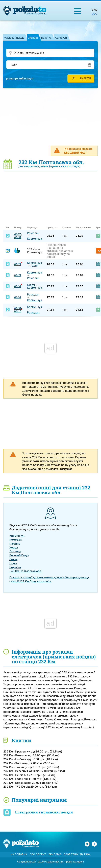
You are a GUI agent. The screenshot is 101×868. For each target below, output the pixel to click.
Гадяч (34, 266)
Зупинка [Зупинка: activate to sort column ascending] (67, 227)
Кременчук (34, 238)
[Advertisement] (52, 117)
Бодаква (15, 567)
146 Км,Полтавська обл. (26, 571)
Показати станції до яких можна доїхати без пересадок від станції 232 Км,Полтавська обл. (49, 579)
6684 (18, 286)
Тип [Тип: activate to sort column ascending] (8, 227)
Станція (33, 38)
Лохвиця (15, 551)
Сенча (13, 559)
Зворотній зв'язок (77, 854)
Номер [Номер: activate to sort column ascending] (18, 227)
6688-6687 (18, 310)
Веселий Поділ (19, 555)
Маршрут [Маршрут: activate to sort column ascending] (32, 227)
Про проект (38, 854)
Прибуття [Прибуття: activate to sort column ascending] (52, 227)
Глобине (15, 544)
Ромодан (33, 233)
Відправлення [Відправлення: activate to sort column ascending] (84, 227)
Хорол (14, 547)
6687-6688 (18, 236)
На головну (19, 854)
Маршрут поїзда (14, 38)
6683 (18, 264)
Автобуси (61, 38)
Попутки (46, 38)
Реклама (55, 854)
